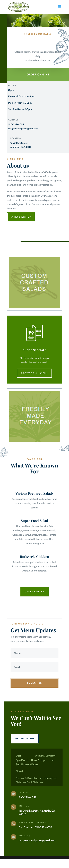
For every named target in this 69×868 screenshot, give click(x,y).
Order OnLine (21, 217)
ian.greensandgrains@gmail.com (23, 128)
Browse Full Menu (34, 373)
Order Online (34, 592)
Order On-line (38, 75)
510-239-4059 (16, 124)
